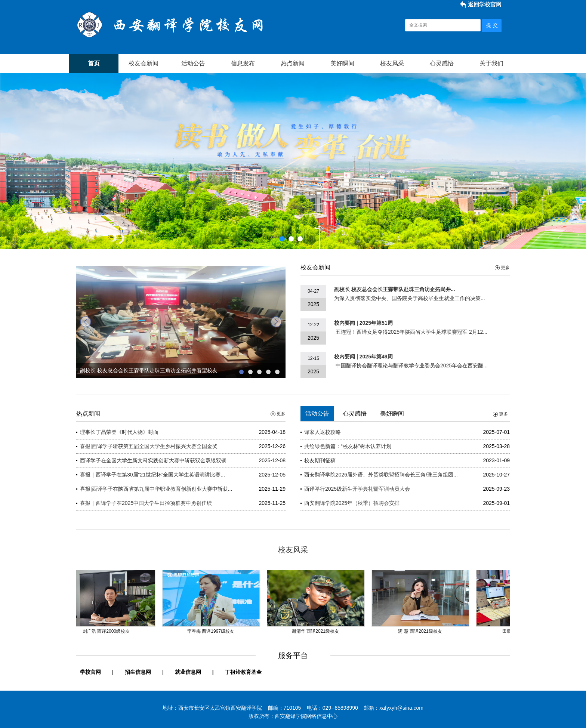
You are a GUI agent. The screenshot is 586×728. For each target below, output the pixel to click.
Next (579, 159)
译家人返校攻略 (323, 432)
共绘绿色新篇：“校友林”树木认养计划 (348, 446)
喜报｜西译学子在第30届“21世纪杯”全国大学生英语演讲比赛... (152, 475)
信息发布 (243, 63)
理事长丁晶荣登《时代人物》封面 (119, 432)
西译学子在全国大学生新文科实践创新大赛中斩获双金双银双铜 (153, 460)
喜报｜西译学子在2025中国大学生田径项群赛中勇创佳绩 (146, 503)
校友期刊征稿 (320, 460)
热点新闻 (293, 63)
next (276, 322)
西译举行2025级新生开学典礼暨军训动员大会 (357, 489)
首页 (94, 63)
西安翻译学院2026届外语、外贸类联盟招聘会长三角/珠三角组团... (381, 475)
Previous (7, 159)
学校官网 (90, 672)
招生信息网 (138, 672)
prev (86, 322)
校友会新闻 (144, 63)
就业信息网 (188, 672)
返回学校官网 (485, 4)
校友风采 (392, 63)
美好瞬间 (342, 63)
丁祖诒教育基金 (243, 672)
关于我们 (491, 63)
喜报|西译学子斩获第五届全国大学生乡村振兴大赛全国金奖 (149, 446)
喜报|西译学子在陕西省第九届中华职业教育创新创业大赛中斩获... (156, 489)
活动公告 (193, 63)
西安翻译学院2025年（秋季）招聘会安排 (352, 503)
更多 (505, 268)
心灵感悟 (442, 63)
